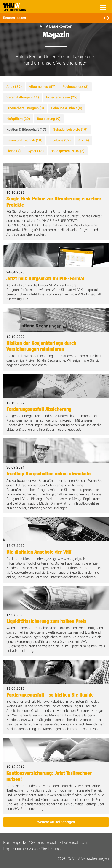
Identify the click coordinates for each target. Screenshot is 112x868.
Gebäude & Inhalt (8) (67, 108)
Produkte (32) (60, 140)
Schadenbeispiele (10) (70, 130)
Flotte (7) (13, 151)
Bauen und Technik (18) (24, 140)
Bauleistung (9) (49, 119)
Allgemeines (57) (42, 87)
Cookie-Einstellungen (46, 849)
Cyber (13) (36, 151)
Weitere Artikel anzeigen (56, 822)
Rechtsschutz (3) (75, 87)
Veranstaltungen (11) (23, 97)
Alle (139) (14, 87)
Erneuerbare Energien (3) (25, 108)
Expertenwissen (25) (62, 97)
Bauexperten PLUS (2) (68, 151)
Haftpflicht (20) (18, 119)
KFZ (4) (83, 140)
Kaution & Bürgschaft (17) (26, 130)
